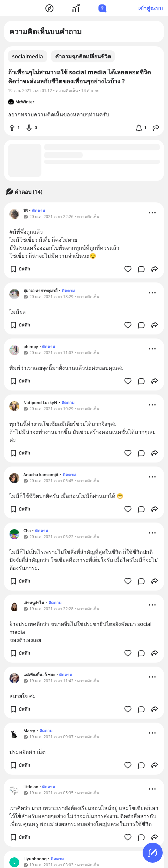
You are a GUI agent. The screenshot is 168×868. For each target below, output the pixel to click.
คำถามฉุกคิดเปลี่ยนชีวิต (83, 56)
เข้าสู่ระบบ (150, 8)
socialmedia (28, 56)
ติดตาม (39, 211)
